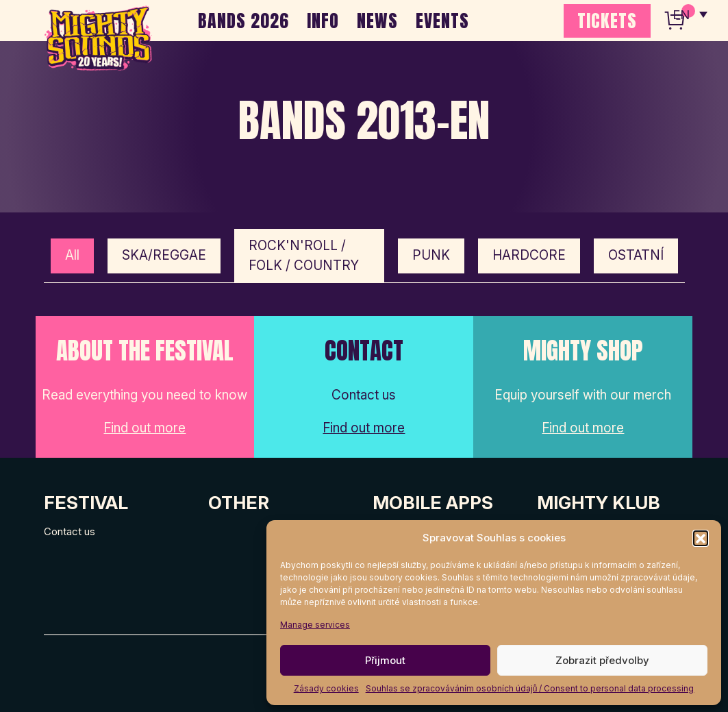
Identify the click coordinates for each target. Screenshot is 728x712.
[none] (689, 14)
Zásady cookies (326, 688)
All (72, 255)
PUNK (431, 255)
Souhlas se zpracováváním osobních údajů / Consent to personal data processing (530, 688)
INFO (323, 21)
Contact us (70, 531)
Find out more (145, 428)
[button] (701, 538)
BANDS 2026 (243, 21)
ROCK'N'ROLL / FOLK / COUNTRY (304, 256)
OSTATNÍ (636, 255)
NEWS (377, 21)
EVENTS (442, 21)
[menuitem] (689, 14)
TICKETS (607, 21)
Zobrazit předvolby (602, 660)
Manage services (315, 625)
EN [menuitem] (680, 14)
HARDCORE (529, 255)
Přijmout (385, 660)
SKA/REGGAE (164, 255)
